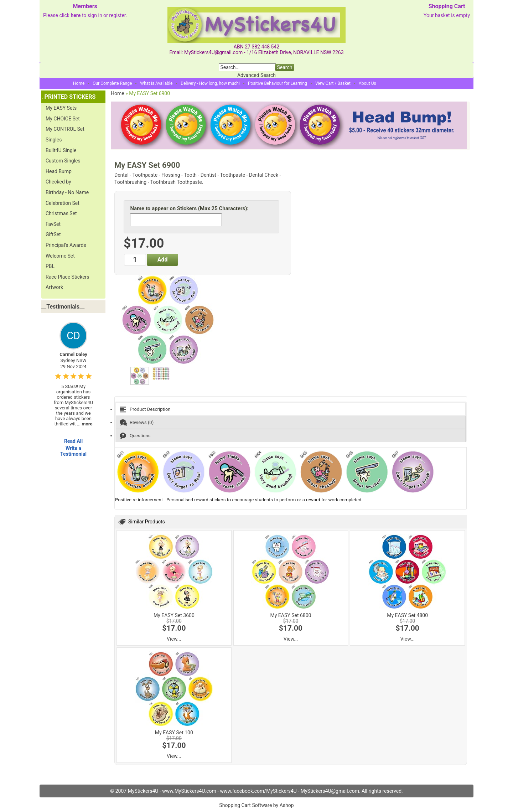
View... (174, 639)
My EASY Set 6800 (291, 615)
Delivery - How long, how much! (210, 83)
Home (79, 83)
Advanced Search (256, 75)
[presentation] (291, 409)
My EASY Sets (61, 108)
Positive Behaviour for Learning (278, 83)
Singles (54, 140)
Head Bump (59, 171)
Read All (73, 441)
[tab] (291, 409)
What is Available (156, 83)
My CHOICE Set (63, 119)
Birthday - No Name (67, 192)
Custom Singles (63, 161)
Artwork (54, 287)
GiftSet (53, 234)
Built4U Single (61, 150)
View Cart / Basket (333, 83)
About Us (367, 83)
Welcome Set (60, 256)
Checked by (58, 182)
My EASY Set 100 (174, 733)
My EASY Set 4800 (407, 615)
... (85, 424)
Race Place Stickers (68, 277)
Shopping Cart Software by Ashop (256, 805)
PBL (50, 266)
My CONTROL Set (65, 129)
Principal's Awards (66, 245)
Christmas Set (61, 213)
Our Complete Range (112, 83)
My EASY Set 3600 (174, 615)
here (76, 15)
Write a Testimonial (73, 451)
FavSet (53, 224)
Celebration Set (63, 203)
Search (284, 67)
